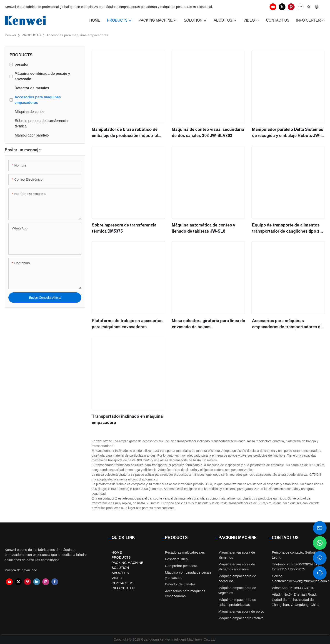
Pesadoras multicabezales (185, 552)
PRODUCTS (31, 35)
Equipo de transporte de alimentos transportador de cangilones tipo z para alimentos (286, 229)
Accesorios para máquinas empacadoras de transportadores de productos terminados (287, 324)
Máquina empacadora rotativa (241, 618)
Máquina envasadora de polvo (241, 611)
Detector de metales (180, 584)
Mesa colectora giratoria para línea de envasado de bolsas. (208, 324)
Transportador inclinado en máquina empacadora (127, 419)
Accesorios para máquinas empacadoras (77, 35)
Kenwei (10, 35)
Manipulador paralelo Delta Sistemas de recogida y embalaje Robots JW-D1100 (288, 133)
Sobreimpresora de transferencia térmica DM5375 (124, 228)
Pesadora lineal (177, 559)
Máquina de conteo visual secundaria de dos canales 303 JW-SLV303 (208, 133)
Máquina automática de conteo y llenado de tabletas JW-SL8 (204, 228)
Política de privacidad (21, 570)
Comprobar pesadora (181, 566)
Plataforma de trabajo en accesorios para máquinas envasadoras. (127, 324)
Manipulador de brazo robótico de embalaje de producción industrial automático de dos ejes (125, 133)
